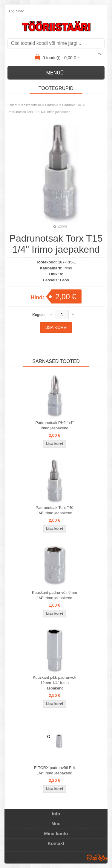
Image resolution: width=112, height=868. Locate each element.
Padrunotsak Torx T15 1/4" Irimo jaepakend (39, 112)
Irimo (68, 268)
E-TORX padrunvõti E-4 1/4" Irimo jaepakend (55, 770)
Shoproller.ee (97, 858)
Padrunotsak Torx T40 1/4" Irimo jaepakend (55, 510)
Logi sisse (17, 11)
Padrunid (52, 105)
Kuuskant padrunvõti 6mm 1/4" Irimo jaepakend (55, 595)
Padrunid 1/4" (72, 105)
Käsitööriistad (31, 105)
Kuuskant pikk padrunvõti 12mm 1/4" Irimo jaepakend (55, 683)
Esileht (12, 105)
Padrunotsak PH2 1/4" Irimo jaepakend (54, 425)
